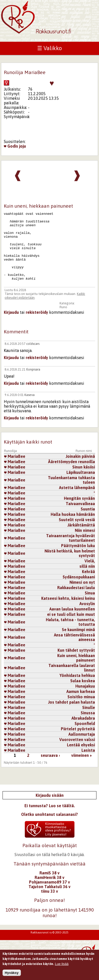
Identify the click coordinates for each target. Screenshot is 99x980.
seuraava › (50, 769)
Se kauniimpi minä (78, 643)
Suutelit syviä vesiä (77, 533)
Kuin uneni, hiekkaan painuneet (76, 672)
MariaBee (15, 470)
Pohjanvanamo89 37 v (49, 896)
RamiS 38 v (49, 887)
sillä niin (87, 580)
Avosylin (87, 617)
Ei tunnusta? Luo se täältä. (50, 819)
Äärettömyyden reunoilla (72, 475)
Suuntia (88, 523)
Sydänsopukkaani (79, 591)
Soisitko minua (81, 711)
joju (23, 146)
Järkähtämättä (81, 539)
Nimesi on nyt (82, 596)
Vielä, (90, 575)
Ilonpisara (33, 383)
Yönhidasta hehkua (77, 689)
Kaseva (30, 409)
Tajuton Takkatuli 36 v (49, 900)
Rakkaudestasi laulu (76, 601)
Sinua (90, 607)
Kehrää (88, 585)
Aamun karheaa (81, 705)
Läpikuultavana (81, 486)
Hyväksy (12, 975)
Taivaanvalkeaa (80, 517)
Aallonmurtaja (82, 748)
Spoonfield (85, 737)
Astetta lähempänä (77, 501)
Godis (11, 146)
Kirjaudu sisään (50, 809)
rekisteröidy (37, 326)
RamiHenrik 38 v (49, 891)
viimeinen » (81, 769)
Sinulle (89, 721)
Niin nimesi (85, 544)
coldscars (33, 357)
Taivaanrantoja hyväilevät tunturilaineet (70, 552)
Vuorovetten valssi (77, 753)
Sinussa (88, 727)
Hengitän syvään (79, 512)
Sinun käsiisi (84, 481)
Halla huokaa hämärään (73, 528)
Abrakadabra (83, 732)
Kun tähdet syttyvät (76, 664)
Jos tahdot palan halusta (72, 716)
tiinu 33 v (49, 905)
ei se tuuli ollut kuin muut (71, 628)
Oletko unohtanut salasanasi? (49, 828)
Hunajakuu (85, 700)
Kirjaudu (11, 326)
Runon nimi (84, 465)
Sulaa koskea (83, 694)
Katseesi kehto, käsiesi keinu (68, 612)
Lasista (88, 764)
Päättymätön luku (78, 559)
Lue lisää (62, 966)
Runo (63, 321)
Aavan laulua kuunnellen (72, 623)
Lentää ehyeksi (81, 759)
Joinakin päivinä (80, 470)
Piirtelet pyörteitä (78, 743)
